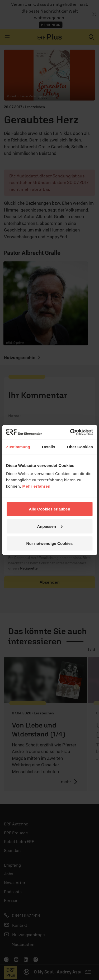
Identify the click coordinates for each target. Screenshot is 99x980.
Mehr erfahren (37, 486)
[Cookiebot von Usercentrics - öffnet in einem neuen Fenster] (70, 432)
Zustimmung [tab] (18, 447)
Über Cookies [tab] (80, 447)
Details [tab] (49, 447)
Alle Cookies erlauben (49, 509)
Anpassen (50, 526)
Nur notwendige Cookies (50, 543)
